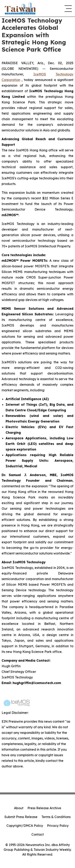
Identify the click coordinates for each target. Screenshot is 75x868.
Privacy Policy (58, 826)
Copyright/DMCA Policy (25, 826)
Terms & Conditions (56, 817)
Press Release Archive (44, 808)
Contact (38, 834)
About (19, 808)
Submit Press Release (21, 817)
